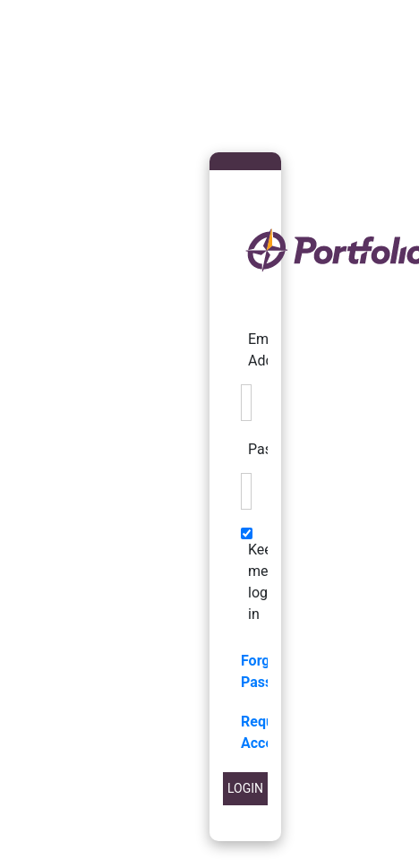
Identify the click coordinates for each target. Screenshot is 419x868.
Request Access (267, 732)
